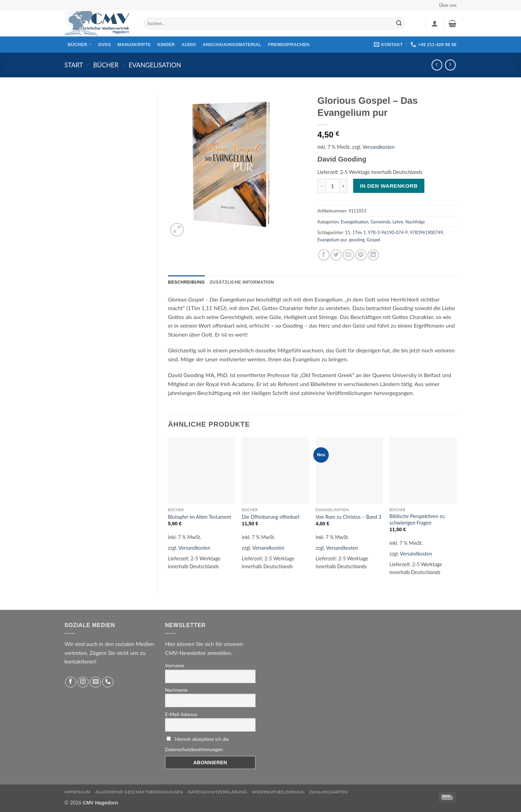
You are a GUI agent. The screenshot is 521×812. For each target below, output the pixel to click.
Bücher (80, 45)
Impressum (78, 792)
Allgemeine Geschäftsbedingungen (139, 792)
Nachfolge (415, 222)
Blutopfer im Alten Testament (199, 517)
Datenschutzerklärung (217, 792)
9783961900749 (427, 232)
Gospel (373, 240)
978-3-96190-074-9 (388, 232)
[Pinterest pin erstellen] (361, 255)
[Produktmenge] (333, 186)
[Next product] (437, 65)
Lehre (398, 222)
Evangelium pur (332, 240)
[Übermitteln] (399, 24)
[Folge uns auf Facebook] (71, 682)
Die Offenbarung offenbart (271, 517)
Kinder (166, 45)
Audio (189, 45)
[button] (435, 23)
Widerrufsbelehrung (278, 792)
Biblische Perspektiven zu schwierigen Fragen (417, 519)
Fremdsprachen (289, 45)
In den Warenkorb (389, 186)
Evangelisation (155, 65)
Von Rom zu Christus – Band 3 (349, 517)
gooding (357, 240)
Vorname (175, 665)
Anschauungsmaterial (232, 45)
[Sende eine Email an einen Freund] (349, 255)
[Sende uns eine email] (95, 682)
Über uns (448, 5)
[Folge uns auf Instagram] (83, 682)
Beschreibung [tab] (187, 282)
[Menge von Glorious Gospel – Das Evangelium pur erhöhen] (344, 186)
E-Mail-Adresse (181, 714)
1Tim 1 (359, 232)
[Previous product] (450, 65)
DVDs (105, 45)
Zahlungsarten (328, 792)
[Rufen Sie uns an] (108, 682)
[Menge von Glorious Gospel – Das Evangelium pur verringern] (322, 186)
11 (348, 232)
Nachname (176, 690)
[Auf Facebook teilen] (324, 255)
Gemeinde (381, 222)
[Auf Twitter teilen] (336, 255)
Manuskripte (134, 45)
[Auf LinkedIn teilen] (373, 255)
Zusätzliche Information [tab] (242, 282)
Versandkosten (378, 147)
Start (74, 65)
